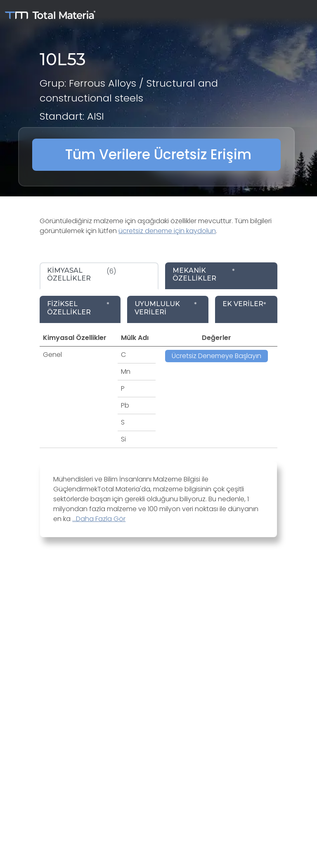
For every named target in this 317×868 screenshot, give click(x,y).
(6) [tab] (82, 274)
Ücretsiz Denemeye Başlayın (216, 356)
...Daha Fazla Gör (99, 519)
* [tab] (204, 274)
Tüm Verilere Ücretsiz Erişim (158, 154)
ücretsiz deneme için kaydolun (167, 231)
